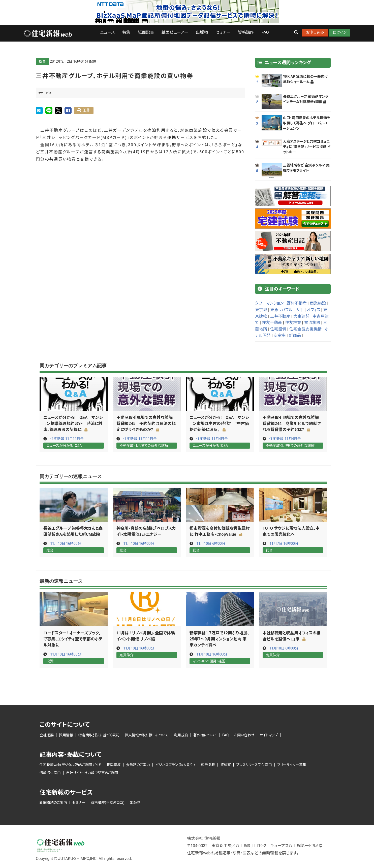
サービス (46, 93)
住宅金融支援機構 (305, 329)
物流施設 (312, 323)
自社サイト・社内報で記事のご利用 (92, 772)
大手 (300, 310)
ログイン (340, 32)
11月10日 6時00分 (211, 543)
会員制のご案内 (138, 764)
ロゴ (48, 33)
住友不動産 (272, 323)
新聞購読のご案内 (53, 802)
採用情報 (66, 734)
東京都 (261, 310)
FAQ (265, 32)
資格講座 (246, 32)
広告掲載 (208, 764)
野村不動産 (297, 303)
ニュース (107, 32)
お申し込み (315, 32)
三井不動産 (280, 316)
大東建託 (301, 316)
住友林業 (293, 323)
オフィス (314, 310)
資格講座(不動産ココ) (108, 802)
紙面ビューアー (175, 32)
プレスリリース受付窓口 (254, 764)
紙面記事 (146, 32)
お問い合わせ (244, 734)
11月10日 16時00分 (66, 543)
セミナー (223, 32)
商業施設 (318, 303)
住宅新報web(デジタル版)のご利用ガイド (70, 764)
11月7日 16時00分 (284, 543)
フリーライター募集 (292, 764)
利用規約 (181, 734)
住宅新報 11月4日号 (212, 439)
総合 (42, 61)
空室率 (280, 335)
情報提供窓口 (50, 772)
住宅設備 (278, 329)
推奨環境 (114, 764)
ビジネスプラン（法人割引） (175, 764)
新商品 (295, 335)
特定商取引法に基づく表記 (99, 734)
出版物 (202, 32)
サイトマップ (269, 734)
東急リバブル (281, 310)
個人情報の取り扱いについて (147, 734)
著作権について (205, 734)
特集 (126, 32)
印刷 (86, 110)
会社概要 (47, 734)
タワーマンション (269, 303)
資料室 (226, 764)
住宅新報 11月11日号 (67, 439)
